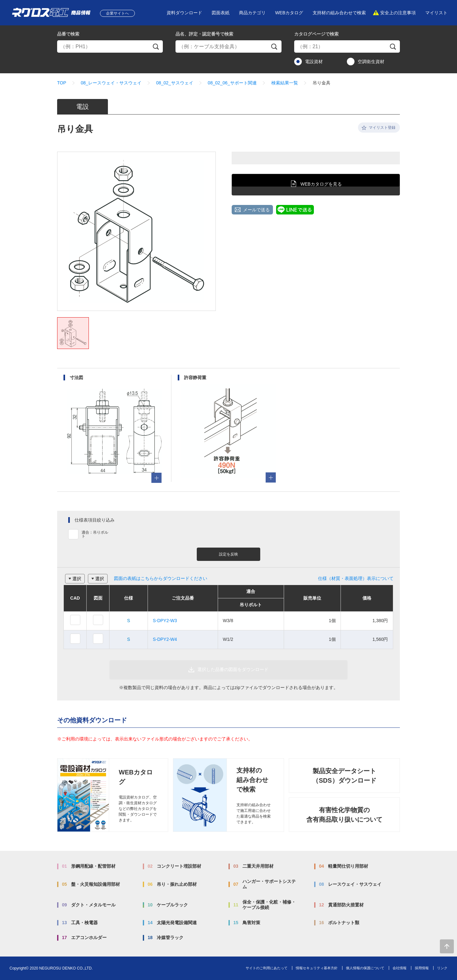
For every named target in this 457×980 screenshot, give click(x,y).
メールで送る (256, 210)
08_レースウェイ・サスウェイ (111, 83)
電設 (83, 107)
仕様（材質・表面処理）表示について (356, 578)
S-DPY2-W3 (165, 621)
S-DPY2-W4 (165, 639)
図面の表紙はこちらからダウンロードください (161, 578)
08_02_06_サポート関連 (232, 83)
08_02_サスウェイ (175, 83)
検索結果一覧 (285, 83)
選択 (77, 579)
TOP (62, 83)
